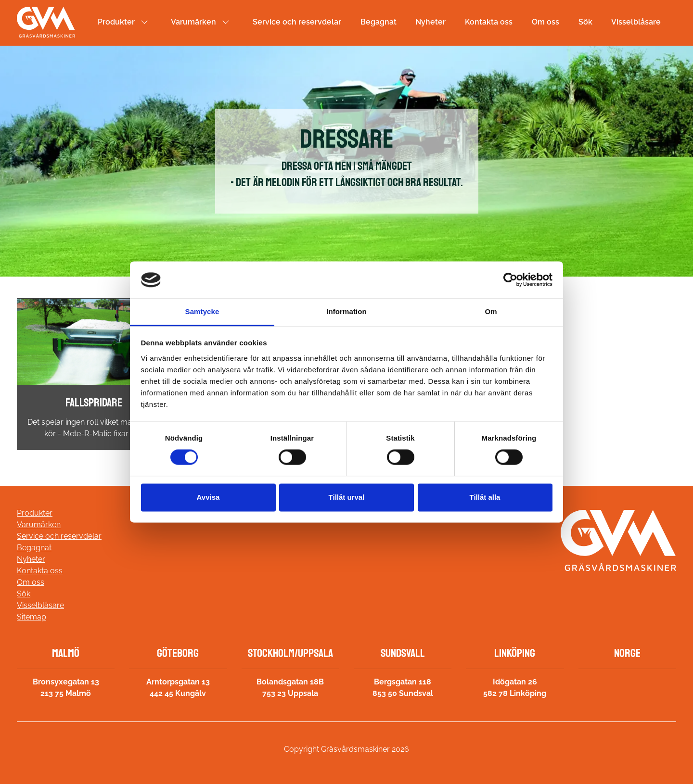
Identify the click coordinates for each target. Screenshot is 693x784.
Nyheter (430, 22)
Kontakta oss (489, 22)
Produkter (116, 22)
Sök (585, 22)
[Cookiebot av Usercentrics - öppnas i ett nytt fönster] (510, 280)
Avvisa (208, 497)
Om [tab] (491, 311)
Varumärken (193, 22)
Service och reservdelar (297, 22)
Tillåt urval (347, 497)
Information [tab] (346, 311)
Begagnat (379, 22)
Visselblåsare (636, 22)
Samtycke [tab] (202, 311)
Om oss (545, 22)
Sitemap (32, 617)
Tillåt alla (485, 497)
